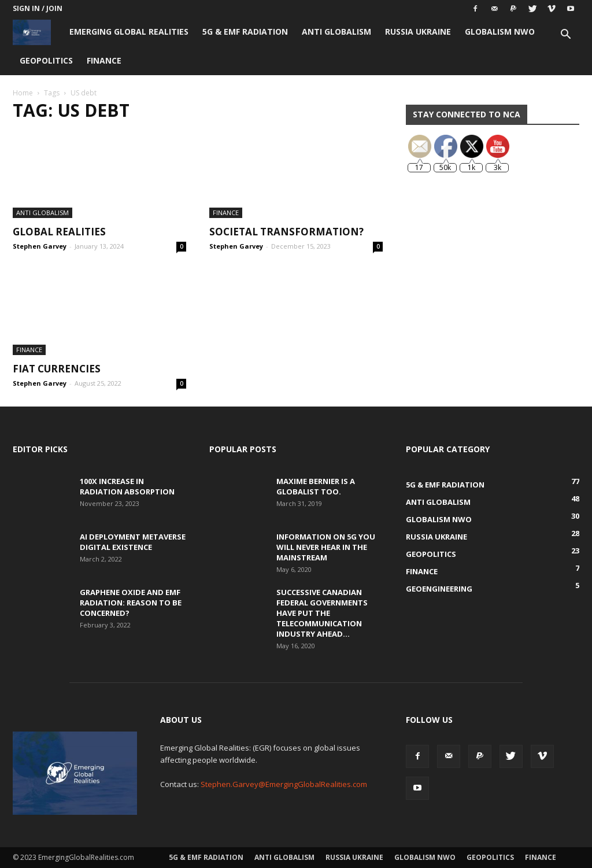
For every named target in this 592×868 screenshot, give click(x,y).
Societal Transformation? (286, 232)
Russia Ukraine (418, 32)
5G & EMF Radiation (245, 32)
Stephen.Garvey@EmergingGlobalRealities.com (284, 784)
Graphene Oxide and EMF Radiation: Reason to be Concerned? (131, 603)
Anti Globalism (336, 32)
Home (23, 93)
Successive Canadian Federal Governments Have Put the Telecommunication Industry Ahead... (322, 613)
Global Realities (59, 232)
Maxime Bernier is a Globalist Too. (316, 486)
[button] (565, 36)
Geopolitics (46, 60)
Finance (104, 60)
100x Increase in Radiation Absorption (127, 486)
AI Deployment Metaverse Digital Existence (133, 542)
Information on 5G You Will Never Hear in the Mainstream (326, 547)
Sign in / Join (38, 8)
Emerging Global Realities (129, 32)
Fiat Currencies (57, 369)
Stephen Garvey (40, 246)
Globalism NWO (500, 32)
